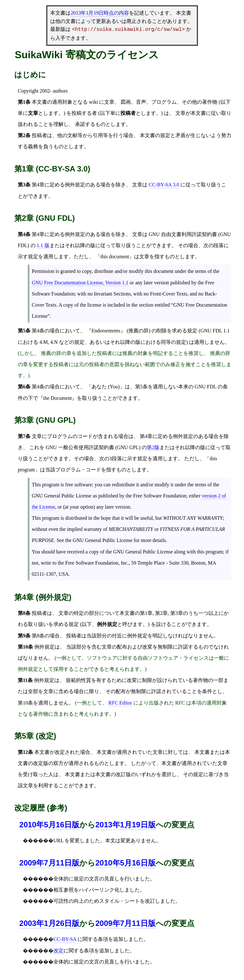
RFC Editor (120, 703)
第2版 (153, 447)
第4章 (38, 185)
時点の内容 (100, 13)
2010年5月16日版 (125, 863)
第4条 (38, 331)
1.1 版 (43, 245)
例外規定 (75, 185)
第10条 (25, 703)
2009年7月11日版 (49, 863)
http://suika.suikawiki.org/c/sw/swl (128, 30)
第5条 (141, 387)
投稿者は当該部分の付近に (97, 636)
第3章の (179, 613)
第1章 (146, 613)
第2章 (161, 613)
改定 (58, 951)
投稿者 (39, 135)
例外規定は (47, 680)
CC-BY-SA (65, 939)
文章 (180, 113)
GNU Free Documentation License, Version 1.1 (80, 283)
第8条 (38, 636)
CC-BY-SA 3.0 (164, 185)
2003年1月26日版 (49, 923)
